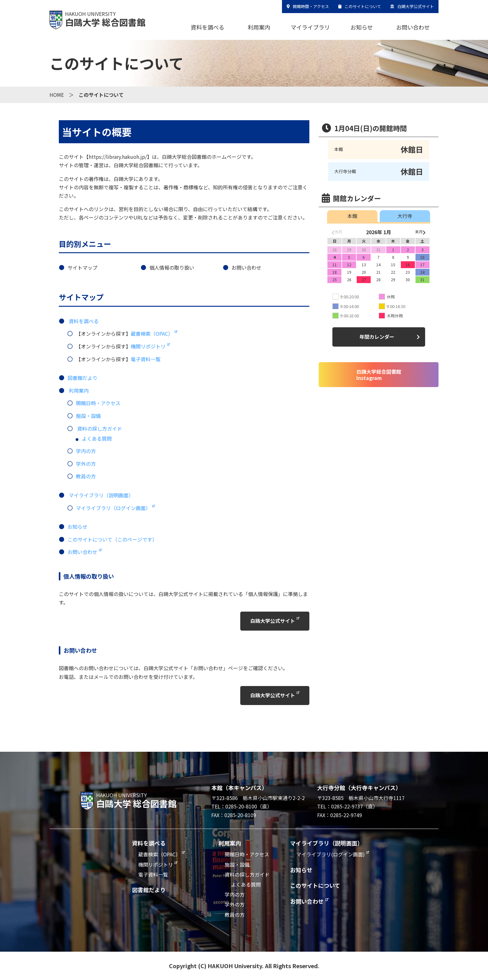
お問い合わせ (413, 27)
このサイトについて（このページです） (112, 539)
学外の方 (86, 464)
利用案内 (259, 27)
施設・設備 (88, 416)
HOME (57, 95)
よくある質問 (97, 438)
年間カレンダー (377, 337)
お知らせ (362, 27)
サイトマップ (82, 267)
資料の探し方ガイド (100, 428)
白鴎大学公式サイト (273, 621)
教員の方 (86, 476)
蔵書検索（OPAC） (152, 334)
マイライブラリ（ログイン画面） (113, 508)
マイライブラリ (310, 27)
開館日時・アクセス (98, 403)
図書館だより (82, 378)
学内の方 (86, 451)
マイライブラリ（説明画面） (101, 495)
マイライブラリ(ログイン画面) (331, 855)
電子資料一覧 (146, 359)
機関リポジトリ (148, 346)
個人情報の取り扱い (172, 267)
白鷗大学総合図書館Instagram (379, 375)
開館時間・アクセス (311, 6)
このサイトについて (363, 6)
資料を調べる (208, 27)
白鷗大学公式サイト (416, 6)
